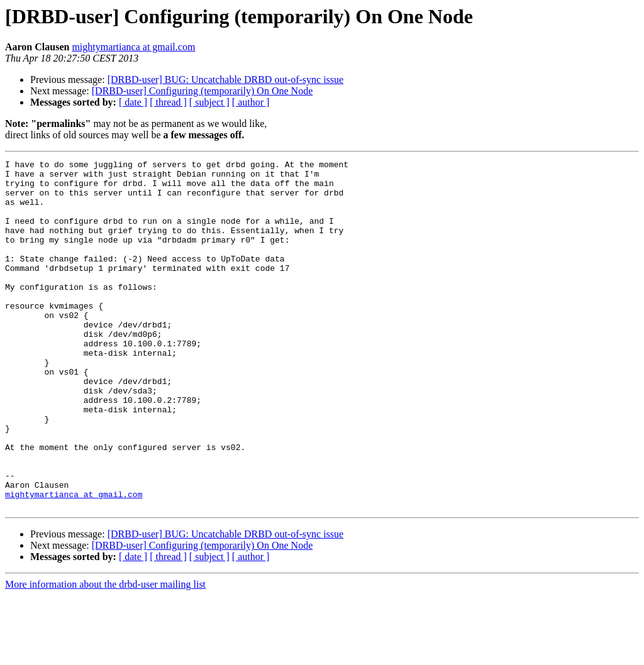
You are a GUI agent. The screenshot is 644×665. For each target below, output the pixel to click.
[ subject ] (209, 102)
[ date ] (133, 102)
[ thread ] (168, 102)
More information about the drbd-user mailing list (105, 654)
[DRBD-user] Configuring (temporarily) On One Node (202, 91)
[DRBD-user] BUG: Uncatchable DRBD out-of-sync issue (225, 80)
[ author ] (251, 102)
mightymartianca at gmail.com (133, 47)
